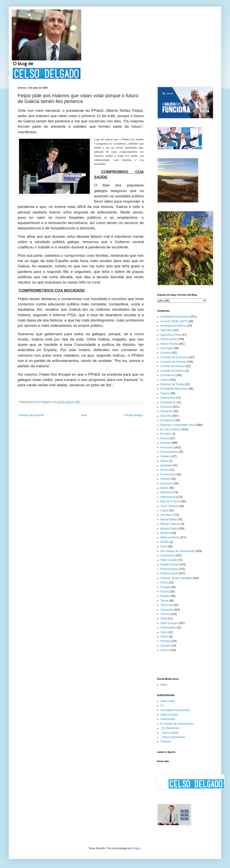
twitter (164, 685)
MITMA (165, 542)
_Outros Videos (170, 733)
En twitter (166, 434)
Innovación (167, 483)
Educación (167, 411)
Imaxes (165, 470)
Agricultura (167, 330)
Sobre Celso (168, 701)
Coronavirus (168, 375)
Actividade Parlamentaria (175, 317)
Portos (164, 582)
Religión (165, 596)
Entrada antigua (133, 415)
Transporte (167, 610)
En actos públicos (171, 429)
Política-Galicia (169, 573)
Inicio (84, 415)
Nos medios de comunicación (178, 551)
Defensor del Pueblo (172, 384)
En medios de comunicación (177, 724)
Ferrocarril (166, 447)
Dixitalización (168, 402)
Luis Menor (167, 515)
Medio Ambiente (170, 537)
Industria (165, 479)
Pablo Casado (169, 560)
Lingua (164, 510)
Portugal (165, 587)
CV (162, 706)
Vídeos (164, 637)
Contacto (166, 742)
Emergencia (167, 420)
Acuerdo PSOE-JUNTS (174, 321)
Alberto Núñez (169, 339)
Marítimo (166, 533)
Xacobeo (166, 646)
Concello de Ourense (173, 366)
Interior (164, 488)
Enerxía (165, 438)
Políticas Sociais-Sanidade (176, 578)
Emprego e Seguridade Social (178, 425)
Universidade (168, 628)
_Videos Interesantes (173, 737)
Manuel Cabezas (170, 524)
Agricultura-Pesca (171, 335)
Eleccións (166, 416)
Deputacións (168, 398)
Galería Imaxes (169, 715)
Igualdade (166, 465)
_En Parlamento (170, 728)
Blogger (136, 848)
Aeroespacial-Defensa (173, 326)
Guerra (164, 461)
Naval (164, 546)
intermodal (167, 492)
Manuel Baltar (169, 520)
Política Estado (169, 569)
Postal (164, 592)
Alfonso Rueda (169, 344)
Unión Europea (169, 623)
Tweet (164, 619)
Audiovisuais (168, 719)
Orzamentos (168, 556)
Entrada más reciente (31, 415)
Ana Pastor (167, 348)
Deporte (165, 393)
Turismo (165, 614)
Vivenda (165, 641)
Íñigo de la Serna (170, 501)
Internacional (168, 497)
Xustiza (165, 650)
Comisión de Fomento (173, 362)
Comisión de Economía (174, 357)
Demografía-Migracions (174, 389)
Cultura (165, 380)
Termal (164, 601)
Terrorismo (167, 605)
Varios (164, 632)
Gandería (166, 456)
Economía (166, 407)
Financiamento (169, 452)
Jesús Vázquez (169, 506)
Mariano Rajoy (169, 529)
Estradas (166, 443)
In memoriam (168, 474)
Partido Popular (170, 565)
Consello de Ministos (173, 371)
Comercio (166, 353)
